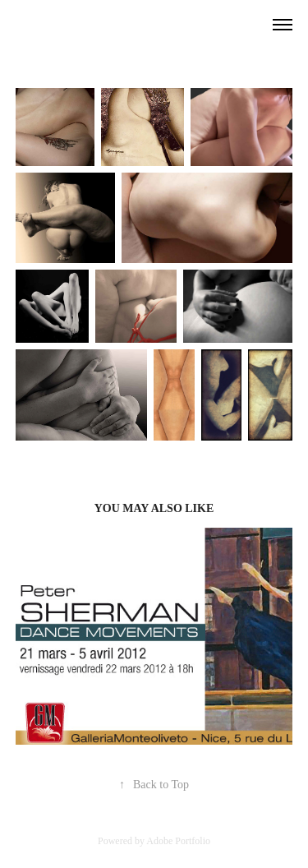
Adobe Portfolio (178, 841)
